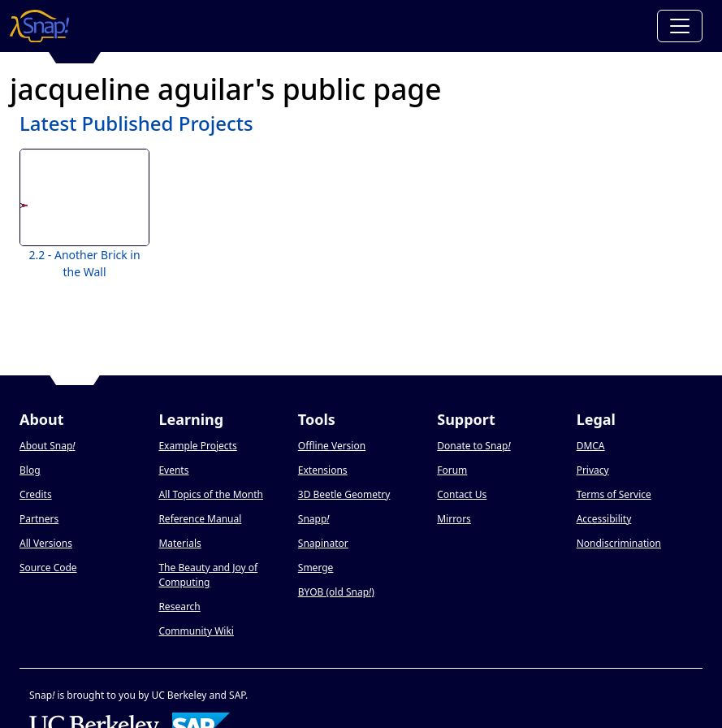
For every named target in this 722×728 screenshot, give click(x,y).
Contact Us (462, 494)
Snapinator (323, 543)
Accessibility (604, 519)
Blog (30, 470)
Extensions (323, 470)
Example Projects (197, 446)
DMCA (591, 446)
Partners (39, 519)
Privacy (593, 470)
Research (179, 607)
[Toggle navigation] (680, 26)
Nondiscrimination (619, 543)
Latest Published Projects (136, 123)
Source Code (48, 568)
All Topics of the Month (211, 494)
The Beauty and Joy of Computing (208, 575)
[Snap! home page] (39, 26)
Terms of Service (614, 494)
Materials (179, 543)
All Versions (46, 543)
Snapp (314, 519)
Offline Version (332, 446)
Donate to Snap (473, 446)
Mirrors (454, 519)
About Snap (47, 446)
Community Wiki (196, 631)
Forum (452, 470)
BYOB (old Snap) (336, 592)
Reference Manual (200, 519)
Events (173, 470)
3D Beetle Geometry (344, 494)
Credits (36, 494)
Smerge (316, 568)
